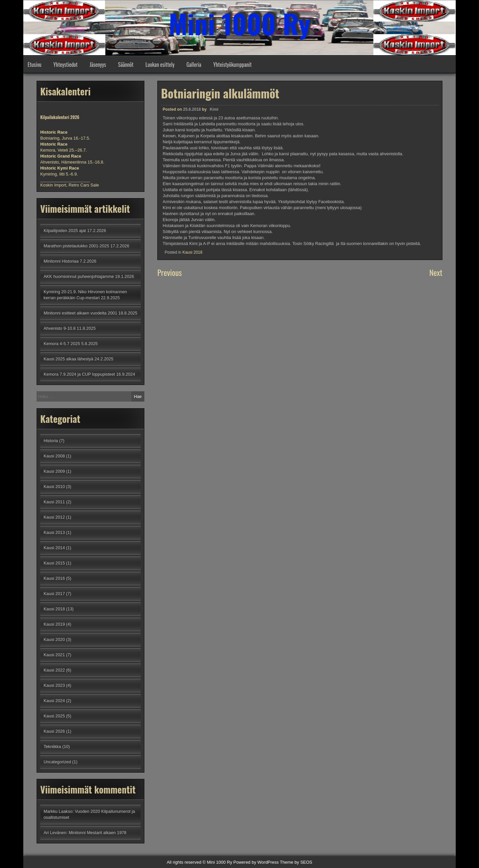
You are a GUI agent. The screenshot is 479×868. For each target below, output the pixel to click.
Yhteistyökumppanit (232, 64)
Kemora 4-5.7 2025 (62, 344)
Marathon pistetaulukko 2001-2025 (76, 246)
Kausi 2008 (54, 456)
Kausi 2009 (54, 471)
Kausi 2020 (54, 639)
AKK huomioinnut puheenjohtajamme (79, 276)
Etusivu (34, 64)
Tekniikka (52, 746)
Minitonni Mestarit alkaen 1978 (97, 833)
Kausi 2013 (54, 532)
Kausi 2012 (54, 517)
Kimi (214, 109)
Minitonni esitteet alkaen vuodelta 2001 (80, 313)
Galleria (194, 64)
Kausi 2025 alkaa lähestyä (68, 359)
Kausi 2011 (54, 502)
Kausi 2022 (54, 670)
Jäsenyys (98, 64)
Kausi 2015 (54, 563)
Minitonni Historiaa (61, 261)
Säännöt (126, 64)
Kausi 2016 (54, 578)
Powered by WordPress (256, 862)
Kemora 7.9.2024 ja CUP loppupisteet (79, 374)
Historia (51, 441)
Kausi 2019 (54, 624)
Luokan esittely (160, 64)
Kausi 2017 (54, 594)
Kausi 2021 (54, 655)
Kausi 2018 (192, 252)
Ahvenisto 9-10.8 (60, 328)
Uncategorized (57, 762)
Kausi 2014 (54, 548)
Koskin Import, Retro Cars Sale (70, 185)
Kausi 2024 (54, 701)
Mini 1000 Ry (239, 23)
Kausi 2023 (54, 685)
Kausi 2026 (54, 731)
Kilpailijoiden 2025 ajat (65, 231)
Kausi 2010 (54, 487)
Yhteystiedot (65, 64)
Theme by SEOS (296, 862)
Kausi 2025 (54, 716)
